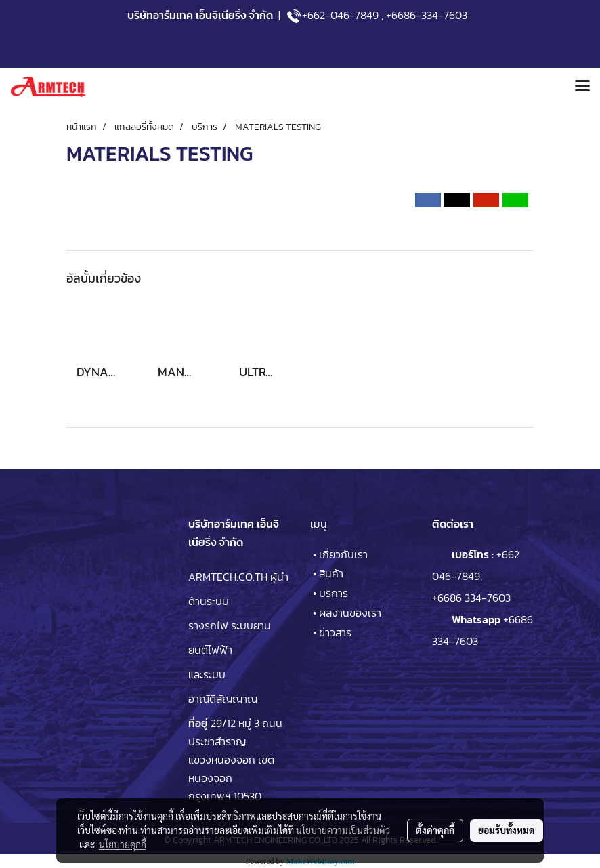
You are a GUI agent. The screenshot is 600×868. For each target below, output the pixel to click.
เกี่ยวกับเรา (343, 554)
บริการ (334, 593)
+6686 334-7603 (471, 598)
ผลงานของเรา (350, 613)
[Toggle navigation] (582, 87)
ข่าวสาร (335, 632)
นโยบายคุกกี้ (123, 844)
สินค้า (331, 573)
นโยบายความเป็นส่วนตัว (343, 830)
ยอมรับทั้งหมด (507, 830)
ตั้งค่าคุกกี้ (435, 830)
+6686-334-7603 (427, 15)
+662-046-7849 (340, 15)
